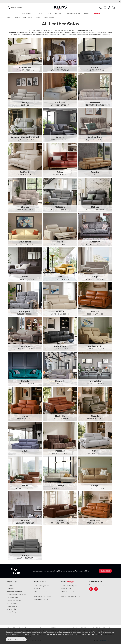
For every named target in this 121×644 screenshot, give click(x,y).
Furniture (39, 13)
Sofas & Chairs (26, 13)
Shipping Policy (12, 606)
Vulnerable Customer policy (16, 595)
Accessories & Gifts (73, 13)
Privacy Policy (11, 612)
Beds (49, 13)
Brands (87, 13)
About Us (10, 586)
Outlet (97, 13)
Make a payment (12, 615)
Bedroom (59, 13)
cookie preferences (94, 634)
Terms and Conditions (14, 592)
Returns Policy (12, 609)
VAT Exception (12, 603)
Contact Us (10, 589)
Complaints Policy (13, 597)
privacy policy (37, 634)
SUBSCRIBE (105, 571)
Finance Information (14, 600)
